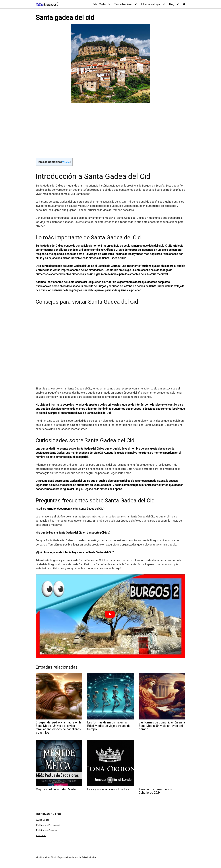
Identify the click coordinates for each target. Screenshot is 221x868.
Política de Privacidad (48, 825)
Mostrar (66, 162)
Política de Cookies (47, 830)
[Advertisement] (110, 129)
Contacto (41, 836)
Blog (172, 4)
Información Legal (151, 4)
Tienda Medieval (123, 4)
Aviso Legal (43, 820)
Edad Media (99, 4)
